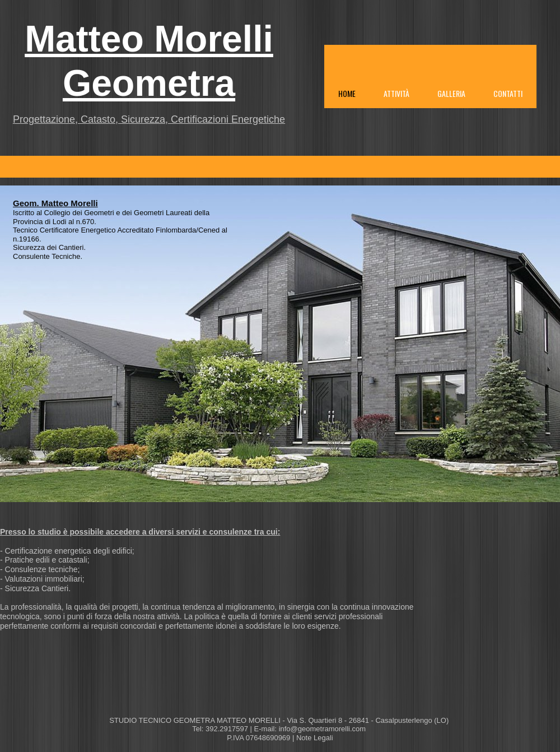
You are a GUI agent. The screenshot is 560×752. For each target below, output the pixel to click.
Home (347, 93)
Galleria (451, 93)
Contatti (508, 93)
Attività (396, 93)
